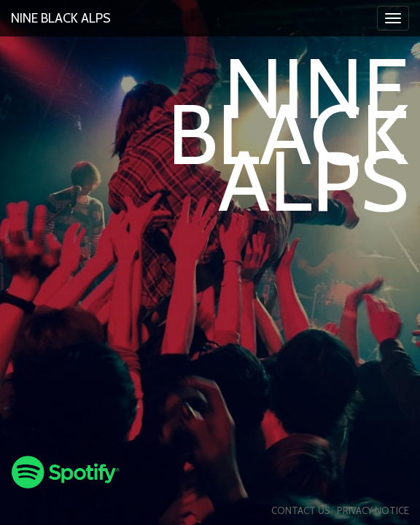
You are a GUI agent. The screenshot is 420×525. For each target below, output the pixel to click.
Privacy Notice (373, 510)
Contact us (301, 510)
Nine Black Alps (61, 18)
